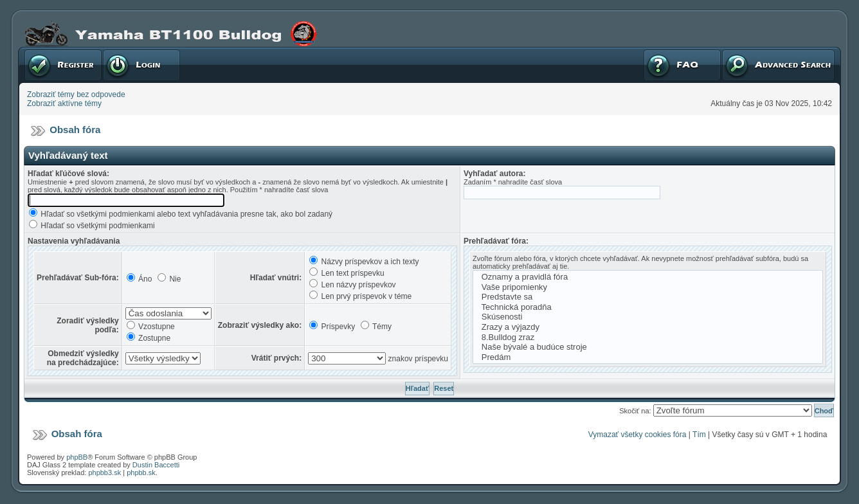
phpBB (77, 457)
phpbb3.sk (104, 473)
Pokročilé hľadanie (778, 65)
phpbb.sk (141, 473)
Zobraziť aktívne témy (64, 104)
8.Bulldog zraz (648, 337)
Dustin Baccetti (156, 465)
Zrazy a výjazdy (648, 327)
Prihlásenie (141, 65)
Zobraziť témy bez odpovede (76, 94)
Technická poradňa (648, 307)
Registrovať (63, 65)
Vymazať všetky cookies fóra (637, 435)
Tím (699, 435)
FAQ (682, 65)
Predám (648, 357)
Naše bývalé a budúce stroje (648, 347)
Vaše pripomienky (648, 287)
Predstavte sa (648, 297)
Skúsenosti (648, 317)
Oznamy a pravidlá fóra (648, 277)
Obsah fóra (75, 130)
